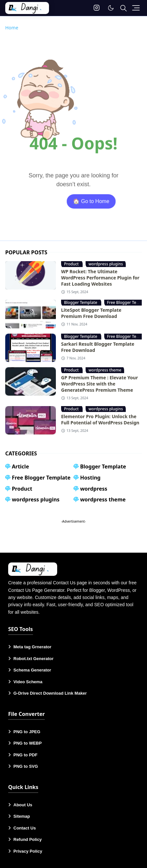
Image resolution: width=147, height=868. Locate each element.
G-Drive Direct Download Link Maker (50, 693)
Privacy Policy (28, 851)
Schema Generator (32, 670)
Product (72, 264)
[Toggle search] (123, 8)
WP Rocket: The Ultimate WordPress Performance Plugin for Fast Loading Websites (100, 278)
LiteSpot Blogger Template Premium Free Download (91, 313)
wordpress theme (105, 370)
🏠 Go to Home (101, 201)
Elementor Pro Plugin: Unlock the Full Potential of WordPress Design (100, 419)
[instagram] (97, 8)
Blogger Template (81, 302)
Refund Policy (28, 839)
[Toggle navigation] (136, 8)
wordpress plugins (106, 264)
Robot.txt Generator (33, 659)
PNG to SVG (26, 766)
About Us (23, 805)
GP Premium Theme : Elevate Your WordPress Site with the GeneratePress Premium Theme (99, 384)
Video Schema (28, 682)
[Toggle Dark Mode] (111, 8)
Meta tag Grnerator (32, 647)
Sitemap (22, 816)
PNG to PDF (25, 755)
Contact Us (25, 828)
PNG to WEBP (28, 743)
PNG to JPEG (27, 732)
